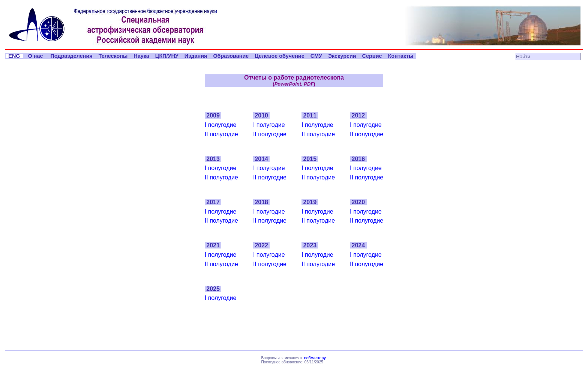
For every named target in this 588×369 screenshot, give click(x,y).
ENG (14, 56)
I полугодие (221, 125)
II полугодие (221, 134)
